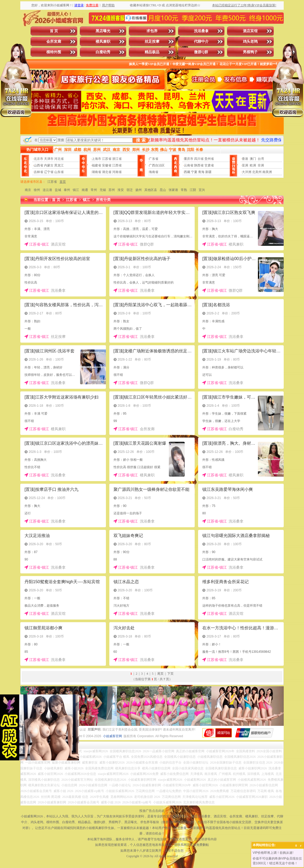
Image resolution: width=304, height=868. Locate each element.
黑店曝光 (103, 31)
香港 (245, 159)
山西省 (38, 165)
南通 (85, 190)
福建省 (96, 165)
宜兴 (202, 190)
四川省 (199, 159)
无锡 (103, 190)
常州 (94, 190)
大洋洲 (247, 172)
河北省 (59, 159)
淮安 (121, 190)
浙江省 (117, 159)
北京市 (38, 159)
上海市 (96, 159)
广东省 (154, 159)
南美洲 (267, 172)
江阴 (193, 190)
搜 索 (141, 140)
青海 (201, 172)
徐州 (37, 190)
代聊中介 (201, 42)
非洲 (261, 165)
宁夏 (194, 172)
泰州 (67, 190)
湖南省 (96, 172)
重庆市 (189, 159)
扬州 (139, 190)
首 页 (54, 31)
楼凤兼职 (103, 42)
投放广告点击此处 (152, 811)
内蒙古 (49, 165)
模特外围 (54, 52)
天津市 (49, 159)
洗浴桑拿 (201, 31)
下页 (170, 674)
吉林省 (38, 172)
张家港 (173, 190)
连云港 (47, 190)
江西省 (117, 165)
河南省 (117, 172)
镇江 (76, 190)
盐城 (58, 190)
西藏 (187, 172)
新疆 (208, 172)
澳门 (253, 159)
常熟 (184, 190)
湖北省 (107, 172)
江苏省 (107, 159)
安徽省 (107, 165)
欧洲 (253, 165)
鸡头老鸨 (250, 42)
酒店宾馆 (250, 31)
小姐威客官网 (112, 736)
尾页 (160, 674)
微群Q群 (201, 52)
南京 (28, 190)
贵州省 (209, 159)
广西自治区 (157, 165)
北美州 (257, 172)
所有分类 (103, 200)
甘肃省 (209, 165)
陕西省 (199, 165)
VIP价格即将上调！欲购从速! (273, 853)
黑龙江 (59, 165)
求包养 (152, 31)
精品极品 (152, 52)
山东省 (59, 172)
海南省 (154, 172)
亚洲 (245, 165)
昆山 (163, 190)
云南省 (189, 165)
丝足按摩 (152, 42)
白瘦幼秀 (103, 52)
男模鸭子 (250, 52)
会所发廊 (54, 42)
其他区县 (151, 190)
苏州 (112, 190)
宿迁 (130, 190)
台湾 (261, 159)
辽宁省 (49, 172)
